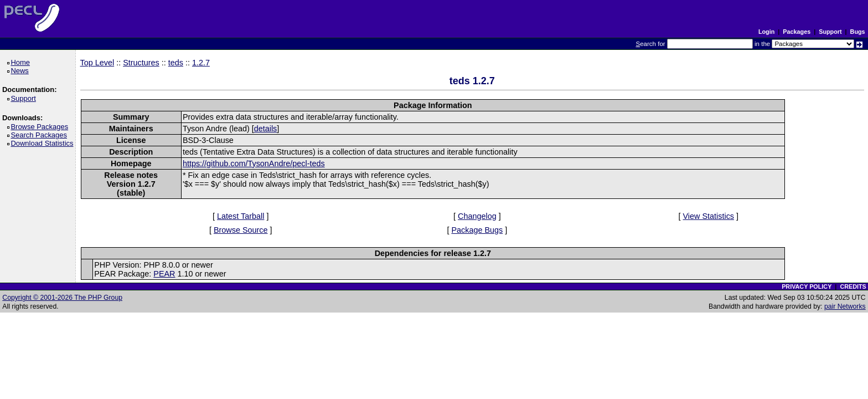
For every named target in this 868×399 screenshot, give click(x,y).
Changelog (477, 216)
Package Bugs (477, 230)
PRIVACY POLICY (807, 287)
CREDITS (853, 287)
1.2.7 (201, 63)
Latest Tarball (241, 216)
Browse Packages (41, 127)
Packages (797, 32)
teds (176, 63)
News (21, 71)
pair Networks (845, 306)
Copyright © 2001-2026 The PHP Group (62, 298)
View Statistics (709, 216)
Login (766, 32)
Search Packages (40, 135)
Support (830, 32)
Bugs (858, 32)
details (266, 129)
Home (22, 62)
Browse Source (241, 230)
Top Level (97, 63)
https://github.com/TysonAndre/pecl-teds (254, 163)
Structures (141, 63)
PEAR (164, 274)
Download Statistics (44, 143)
